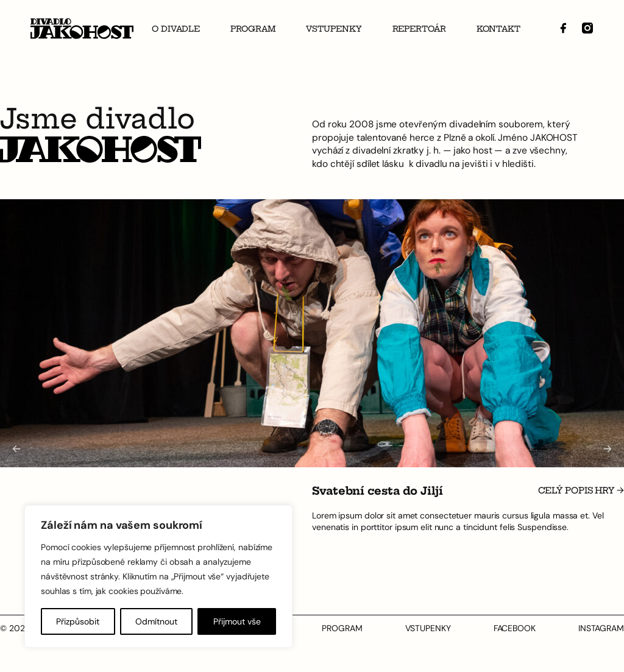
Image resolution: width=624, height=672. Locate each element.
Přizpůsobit (78, 621)
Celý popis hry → (581, 491)
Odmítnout (156, 621)
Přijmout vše (237, 621)
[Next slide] (608, 449)
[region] (158, 576)
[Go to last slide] (16, 449)
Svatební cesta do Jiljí (378, 492)
